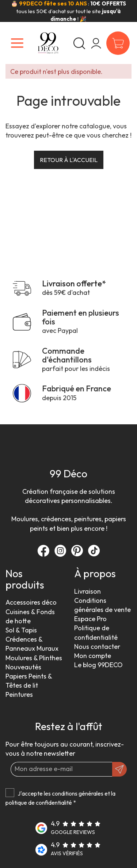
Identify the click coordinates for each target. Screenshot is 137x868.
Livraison (87, 591)
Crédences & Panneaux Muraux (32, 644)
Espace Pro (90, 619)
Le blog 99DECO (98, 665)
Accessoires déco (31, 602)
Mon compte (93, 656)
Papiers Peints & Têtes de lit (29, 681)
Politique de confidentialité (96, 632)
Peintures (19, 694)
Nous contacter (97, 647)
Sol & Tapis (21, 630)
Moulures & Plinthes (34, 658)
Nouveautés (23, 667)
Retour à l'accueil (69, 160)
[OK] (119, 769)
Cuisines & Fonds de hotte (30, 616)
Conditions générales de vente (102, 605)
